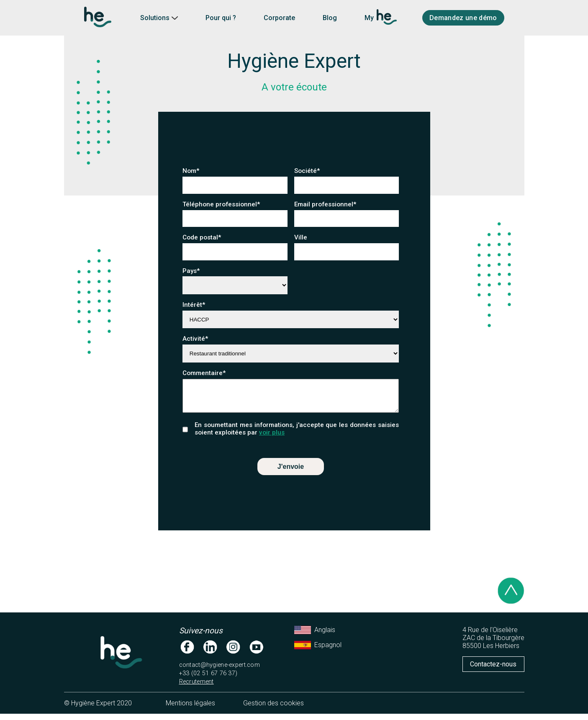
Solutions (159, 18)
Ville (304, 237)
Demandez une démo (463, 18)
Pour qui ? (221, 18)
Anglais (315, 636)
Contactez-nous (493, 670)
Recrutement (196, 688)
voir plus (272, 439)
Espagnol (318, 651)
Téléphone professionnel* (221, 204)
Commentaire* (204, 373)
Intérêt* (194, 305)
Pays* (191, 271)
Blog (330, 18)
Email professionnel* (325, 204)
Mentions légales (190, 709)
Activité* (195, 339)
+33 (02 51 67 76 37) (208, 680)
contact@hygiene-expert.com (220, 671)
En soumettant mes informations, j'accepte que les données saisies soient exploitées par (297, 435)
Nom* (191, 171)
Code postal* (205, 237)
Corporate (279, 18)
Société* (307, 171)
